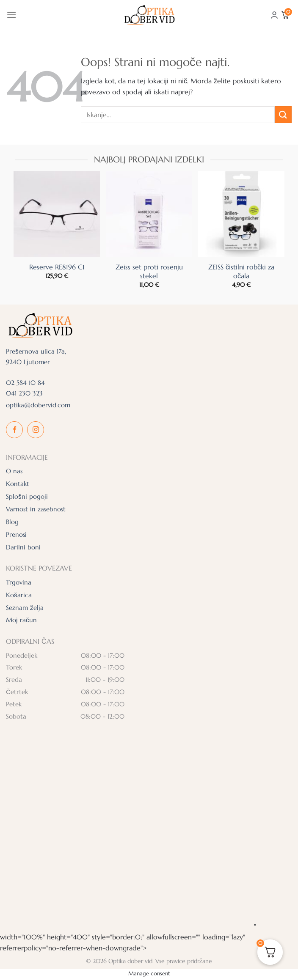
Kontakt (18, 484)
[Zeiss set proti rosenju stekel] (149, 214)
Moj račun (21, 620)
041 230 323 (24, 393)
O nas (14, 471)
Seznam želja (25, 608)
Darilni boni (23, 547)
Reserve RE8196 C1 (57, 267)
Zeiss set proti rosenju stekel (149, 271)
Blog (12, 522)
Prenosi (16, 534)
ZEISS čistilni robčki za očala (241, 271)
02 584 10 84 (25, 383)
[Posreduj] (283, 114)
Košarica (19, 595)
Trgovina (19, 582)
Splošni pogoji (27, 496)
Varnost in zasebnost (36, 509)
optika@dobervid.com (38, 405)
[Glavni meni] (11, 15)
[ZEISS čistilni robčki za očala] (241, 214)
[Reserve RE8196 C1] (57, 214)
